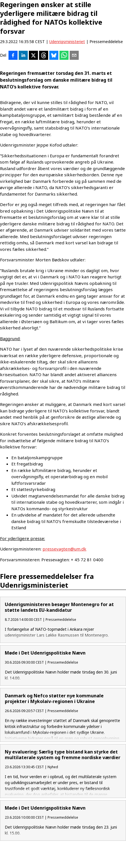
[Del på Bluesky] (54, 56)
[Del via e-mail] (74, 56)
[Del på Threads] (44, 56)
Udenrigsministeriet (67, 42)
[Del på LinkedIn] (23, 56)
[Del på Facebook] (13, 56)
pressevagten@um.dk (64, 549)
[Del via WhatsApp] (64, 56)
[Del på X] (33, 56)
